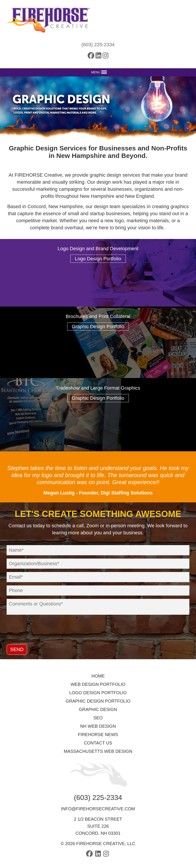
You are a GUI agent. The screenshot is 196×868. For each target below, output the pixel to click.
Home (98, 676)
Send (17, 649)
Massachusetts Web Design (98, 751)
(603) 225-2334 (98, 45)
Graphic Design (98, 709)
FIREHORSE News (98, 735)
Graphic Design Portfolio (98, 327)
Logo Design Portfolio (98, 259)
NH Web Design (98, 726)
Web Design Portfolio (98, 684)
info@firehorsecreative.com (98, 809)
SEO (98, 718)
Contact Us (98, 743)
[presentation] (40, 628)
